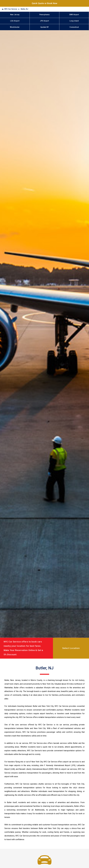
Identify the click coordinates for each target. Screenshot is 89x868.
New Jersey (15, 15)
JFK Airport (44, 21)
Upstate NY (44, 27)
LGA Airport (15, 21)
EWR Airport (74, 15)
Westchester (15, 27)
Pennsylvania (44, 15)
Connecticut (74, 27)
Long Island (74, 21)
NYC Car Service (11, 9)
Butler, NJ (24, 9)
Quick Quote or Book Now (44, 3)
